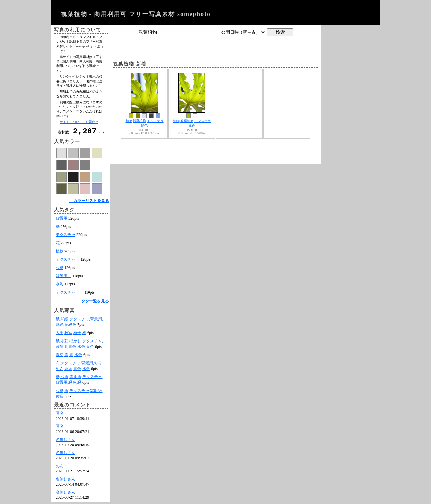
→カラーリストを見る (89, 203)
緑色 (144, 125)
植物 (60, 253)
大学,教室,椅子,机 (71, 335)
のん (60, 468)
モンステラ (155, 121)
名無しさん (65, 442)
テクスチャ (65, 237)
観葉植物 (139, 121)
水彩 (60, 286)
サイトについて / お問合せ (79, 122)
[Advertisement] (216, 47)
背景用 (62, 220)
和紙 (60, 270)
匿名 (60, 415)
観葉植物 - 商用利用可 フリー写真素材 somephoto (136, 14)
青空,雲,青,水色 (69, 357)
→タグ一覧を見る (93, 303)
